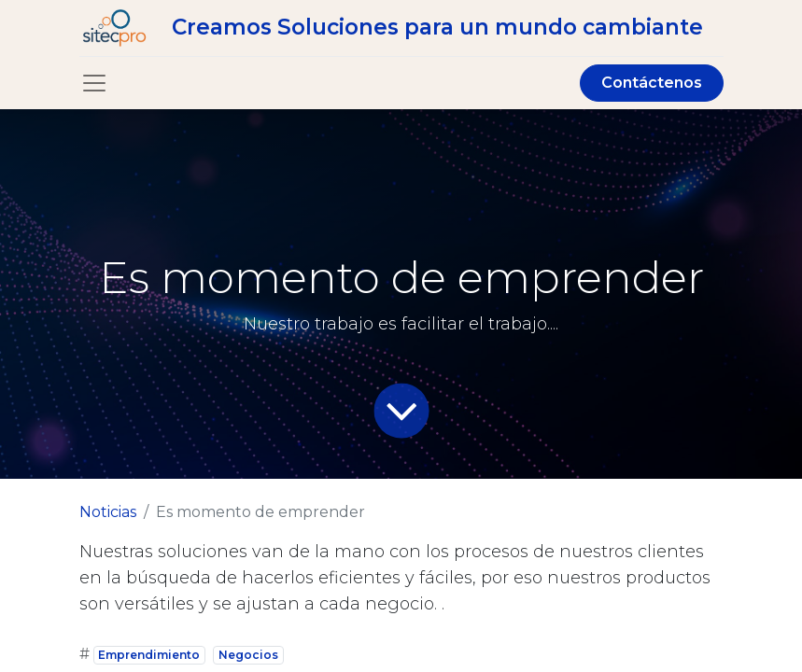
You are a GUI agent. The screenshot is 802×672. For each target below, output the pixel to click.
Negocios (248, 655)
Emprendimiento (149, 655)
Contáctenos (652, 83)
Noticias (108, 512)
